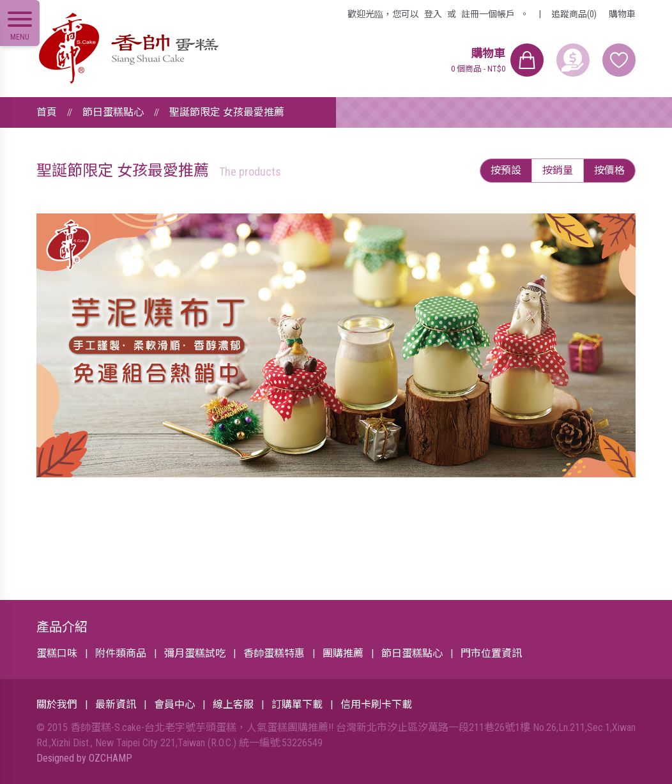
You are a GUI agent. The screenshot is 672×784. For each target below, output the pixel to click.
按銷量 (558, 170)
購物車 (622, 14)
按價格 (609, 170)
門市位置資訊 (491, 653)
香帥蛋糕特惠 (274, 653)
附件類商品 (121, 653)
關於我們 (57, 704)
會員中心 (174, 704)
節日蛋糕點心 (113, 112)
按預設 (506, 170)
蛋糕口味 (57, 653)
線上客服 (233, 704)
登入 (433, 14)
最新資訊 (116, 704)
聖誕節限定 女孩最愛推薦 (227, 112)
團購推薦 (343, 653)
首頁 (47, 112)
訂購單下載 (297, 704)
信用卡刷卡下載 (376, 704)
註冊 (488, 14)
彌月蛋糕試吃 (195, 653)
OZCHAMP (111, 758)
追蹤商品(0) (574, 14)
